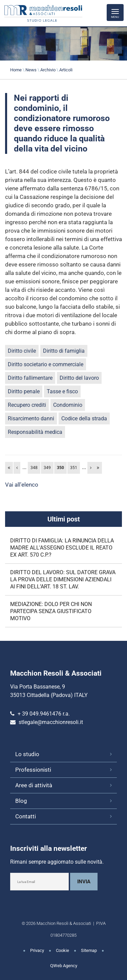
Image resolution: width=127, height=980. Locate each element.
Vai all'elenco (22, 485)
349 (47, 468)
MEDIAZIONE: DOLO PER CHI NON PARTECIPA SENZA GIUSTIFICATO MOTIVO (51, 611)
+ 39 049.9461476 (39, 714)
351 (74, 468)
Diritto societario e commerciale (46, 364)
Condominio (68, 405)
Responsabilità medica (35, 432)
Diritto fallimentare (30, 378)
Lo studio (27, 754)
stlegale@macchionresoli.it (51, 722)
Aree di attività (34, 785)
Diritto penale (24, 391)
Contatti (26, 816)
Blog (21, 801)
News (31, 70)
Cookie (62, 950)
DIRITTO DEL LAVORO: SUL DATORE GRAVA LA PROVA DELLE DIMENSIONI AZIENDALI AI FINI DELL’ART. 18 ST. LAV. (63, 579)
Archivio (48, 70)
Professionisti (33, 770)
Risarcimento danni (31, 418)
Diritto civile (22, 351)
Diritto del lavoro (79, 378)
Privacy (37, 950)
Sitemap (89, 950)
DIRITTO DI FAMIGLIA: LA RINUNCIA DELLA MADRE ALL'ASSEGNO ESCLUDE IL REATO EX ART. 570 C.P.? (62, 548)
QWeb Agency (64, 966)
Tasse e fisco (62, 391)
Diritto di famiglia (64, 351)
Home (16, 70)
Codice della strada (84, 418)
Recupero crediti (27, 405)
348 (34, 468)
